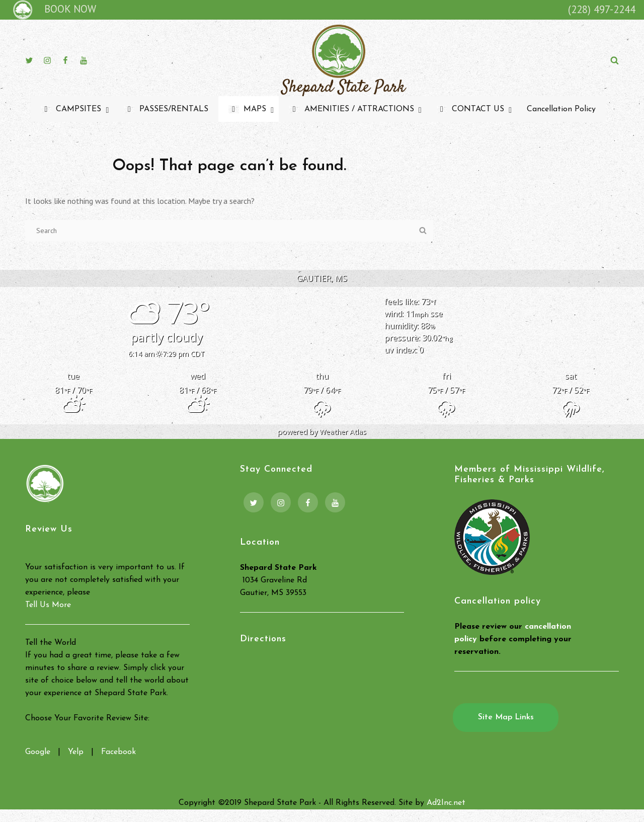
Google (38, 752)
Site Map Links (506, 717)
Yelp (76, 752)
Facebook (118, 752)
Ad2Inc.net (446, 803)
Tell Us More (48, 605)
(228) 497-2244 (602, 9)
